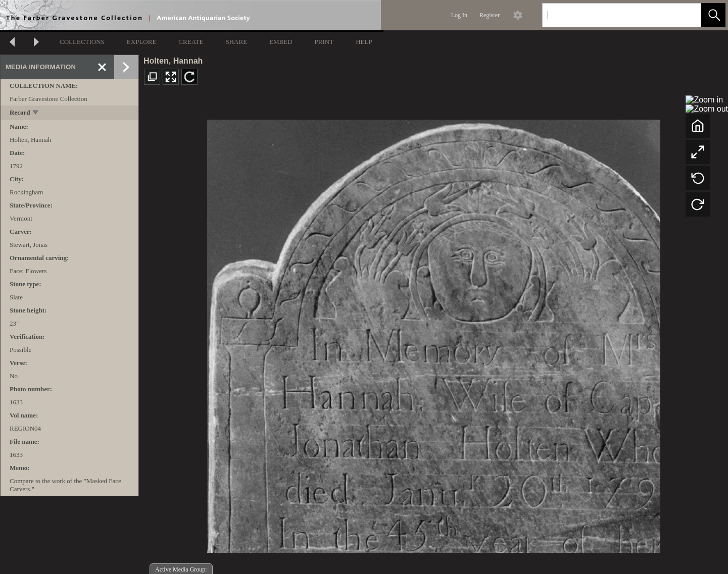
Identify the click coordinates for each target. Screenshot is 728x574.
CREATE (191, 42)
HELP (364, 42)
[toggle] (36, 113)
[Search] (610, 15)
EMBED (281, 42)
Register (490, 15)
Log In (459, 15)
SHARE (236, 42)
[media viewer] (433, 333)
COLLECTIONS (82, 42)
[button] (713, 15)
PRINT (324, 42)
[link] (685, 15)
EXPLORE (142, 42)
